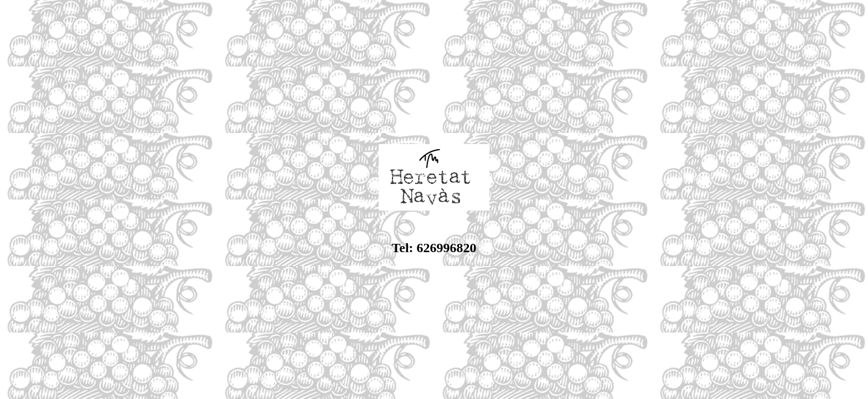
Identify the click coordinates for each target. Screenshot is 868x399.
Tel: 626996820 (434, 248)
